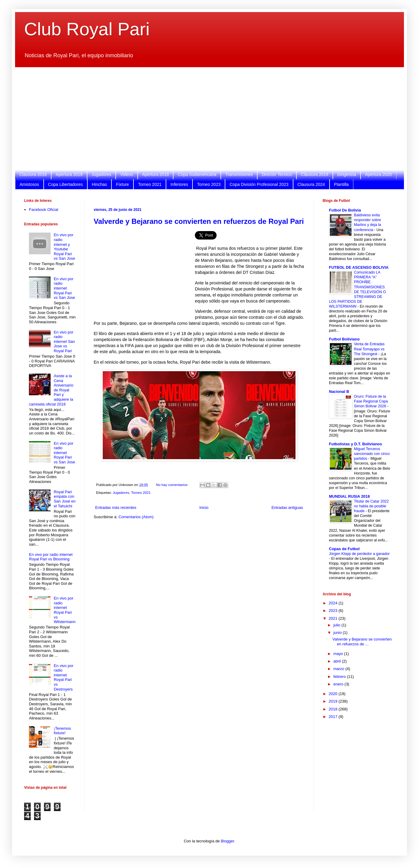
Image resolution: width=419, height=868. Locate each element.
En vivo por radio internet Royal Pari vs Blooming (51, 557)
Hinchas (100, 184)
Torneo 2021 (150, 184)
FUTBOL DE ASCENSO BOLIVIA (359, 267)
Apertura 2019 (69, 174)
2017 (334, 717)
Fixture (122, 184)
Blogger (227, 841)
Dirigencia (347, 174)
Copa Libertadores (66, 184)
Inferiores (179, 184)
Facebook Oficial (44, 210)
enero (339, 684)
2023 (334, 611)
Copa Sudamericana (197, 174)
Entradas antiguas (287, 508)
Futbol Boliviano (344, 339)
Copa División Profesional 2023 (259, 184)
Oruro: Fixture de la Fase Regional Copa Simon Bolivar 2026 (371, 401)
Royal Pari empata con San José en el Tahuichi (64, 499)
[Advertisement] (205, 118)
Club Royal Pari (87, 29)
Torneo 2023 (209, 184)
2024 (334, 603)
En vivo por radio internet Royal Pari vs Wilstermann (64, 610)
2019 (334, 701)
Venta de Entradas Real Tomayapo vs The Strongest (369, 349)
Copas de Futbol (344, 549)
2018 (334, 709)
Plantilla (341, 184)
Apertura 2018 (156, 174)
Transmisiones (239, 174)
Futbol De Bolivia (345, 210)
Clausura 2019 (315, 174)
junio (338, 633)
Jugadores (101, 174)
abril (338, 661)
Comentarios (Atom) (136, 517)
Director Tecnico (277, 174)
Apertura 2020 (378, 174)
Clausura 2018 (33, 174)
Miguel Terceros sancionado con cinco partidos (372, 454)
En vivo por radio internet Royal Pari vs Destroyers (63, 677)
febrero (340, 677)
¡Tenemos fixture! (62, 731)
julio (338, 625)
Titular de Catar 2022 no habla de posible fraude (371, 506)
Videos (127, 174)
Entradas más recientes (116, 508)
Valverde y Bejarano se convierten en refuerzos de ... (362, 642)
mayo (339, 654)
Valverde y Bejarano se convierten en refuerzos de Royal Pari (199, 221)
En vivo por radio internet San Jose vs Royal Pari (64, 342)
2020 (334, 694)
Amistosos (29, 184)
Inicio (204, 508)
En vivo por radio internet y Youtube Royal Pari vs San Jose (64, 247)
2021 (334, 618)
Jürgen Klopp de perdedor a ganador (359, 554)
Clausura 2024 (311, 184)
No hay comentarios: (173, 485)
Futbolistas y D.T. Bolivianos (355, 444)
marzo (339, 669)
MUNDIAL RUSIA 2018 (349, 496)
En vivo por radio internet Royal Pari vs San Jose (64, 288)
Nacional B (339, 392)
